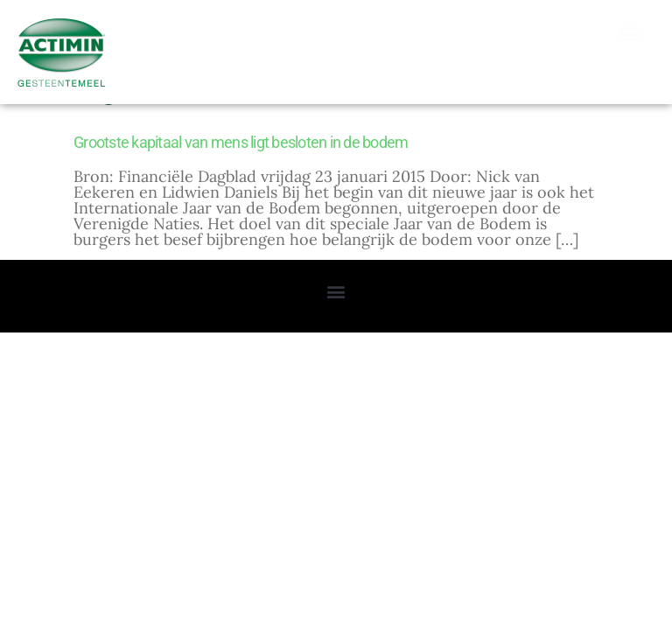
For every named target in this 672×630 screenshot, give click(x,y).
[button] (629, 34)
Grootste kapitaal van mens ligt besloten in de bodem (241, 178)
